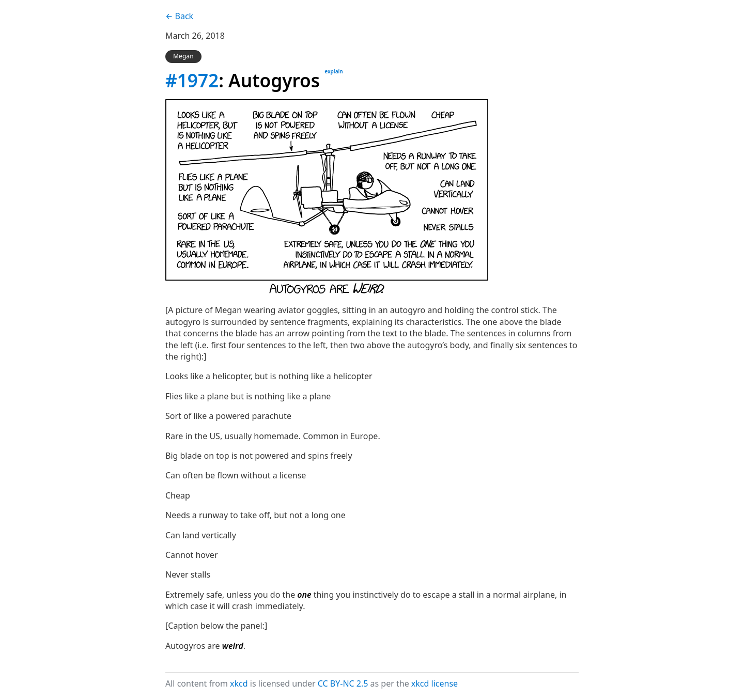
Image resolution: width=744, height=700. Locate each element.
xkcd (239, 683)
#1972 (192, 80)
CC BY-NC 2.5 (343, 683)
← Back (179, 16)
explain (334, 71)
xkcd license (435, 683)
